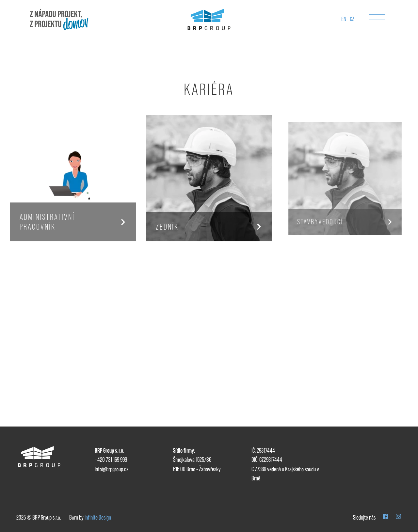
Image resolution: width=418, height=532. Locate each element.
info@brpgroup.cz (112, 469)
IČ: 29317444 (263, 451)
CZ (352, 19)
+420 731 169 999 (111, 460)
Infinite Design (98, 517)
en (344, 19)
